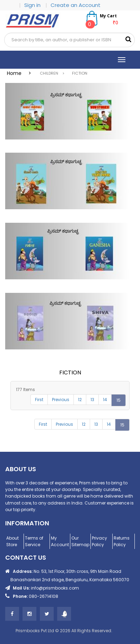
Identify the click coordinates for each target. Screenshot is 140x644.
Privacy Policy (99, 541)
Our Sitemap (80, 541)
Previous (61, 400)
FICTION (80, 73)
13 (92, 400)
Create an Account (76, 5)
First (39, 400)
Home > (21, 73)
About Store (12, 541)
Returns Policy (122, 541)
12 (80, 400)
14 (105, 400)
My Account (60, 541)
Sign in (33, 5)
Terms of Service (34, 541)
